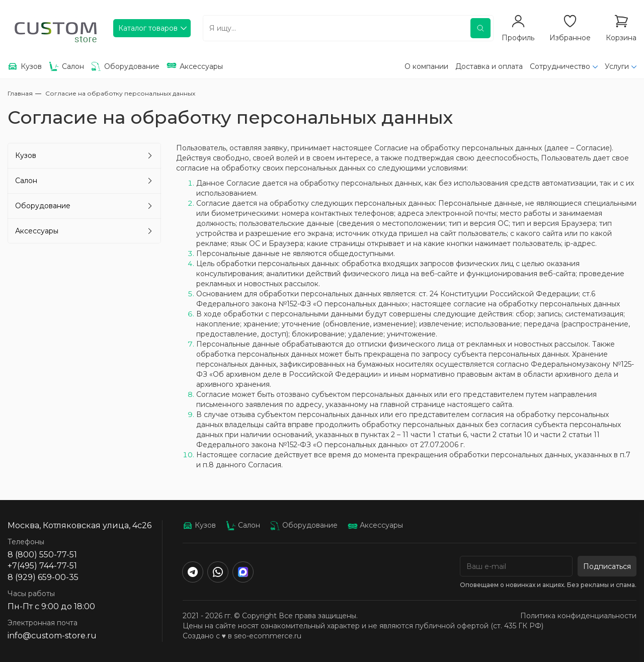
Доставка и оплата (489, 66)
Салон (26, 181)
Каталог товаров (148, 28)
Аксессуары (37, 231)
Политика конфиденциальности (578, 616)
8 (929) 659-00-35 (43, 577)
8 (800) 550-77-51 (42, 555)
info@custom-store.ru (52, 636)
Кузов (26, 155)
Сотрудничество (560, 66)
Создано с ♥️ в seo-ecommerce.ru (242, 636)
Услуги (617, 66)
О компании (426, 66)
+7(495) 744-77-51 (42, 566)
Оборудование (43, 206)
